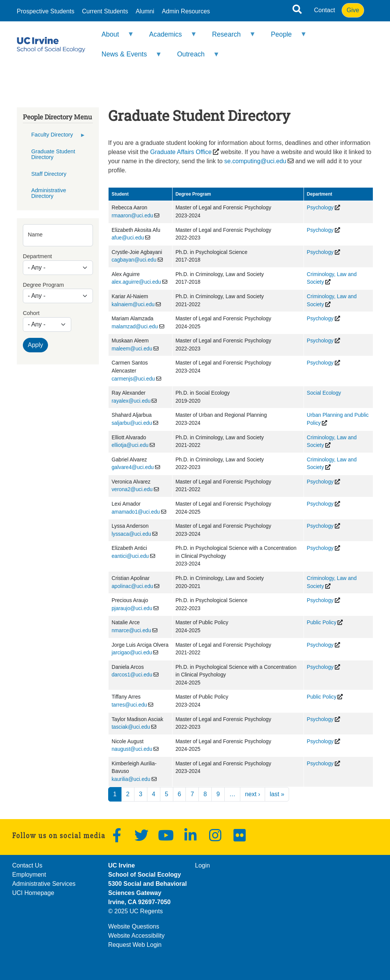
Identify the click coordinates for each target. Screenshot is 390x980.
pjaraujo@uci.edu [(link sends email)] (132, 608)
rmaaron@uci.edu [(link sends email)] (132, 216)
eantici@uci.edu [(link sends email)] (130, 556)
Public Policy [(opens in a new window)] (322, 623)
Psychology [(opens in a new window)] (320, 208)
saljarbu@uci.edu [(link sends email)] (132, 423)
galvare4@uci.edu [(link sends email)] (133, 467)
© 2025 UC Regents (135, 911)
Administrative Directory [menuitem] (49, 193)
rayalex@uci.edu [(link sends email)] (131, 401)
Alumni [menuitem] (145, 11)
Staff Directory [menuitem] (49, 174)
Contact (325, 10)
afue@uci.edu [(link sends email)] (128, 238)
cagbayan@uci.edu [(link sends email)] (134, 260)
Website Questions (134, 926)
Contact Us (27, 865)
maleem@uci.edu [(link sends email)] (132, 349)
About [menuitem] (113, 38)
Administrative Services (44, 884)
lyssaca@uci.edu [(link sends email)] (131, 534)
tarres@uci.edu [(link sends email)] (129, 705)
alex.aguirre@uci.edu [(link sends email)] (136, 282)
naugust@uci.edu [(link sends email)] (132, 749)
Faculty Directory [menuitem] (54, 137)
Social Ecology (324, 393)
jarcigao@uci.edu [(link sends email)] (132, 653)
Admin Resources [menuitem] (186, 11)
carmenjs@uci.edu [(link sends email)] (133, 379)
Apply (35, 345)
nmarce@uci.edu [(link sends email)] (131, 631)
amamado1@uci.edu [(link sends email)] (136, 512)
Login (202, 865)
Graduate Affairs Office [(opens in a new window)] (181, 152)
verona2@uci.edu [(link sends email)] (132, 489)
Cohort (31, 313)
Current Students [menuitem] (105, 11)
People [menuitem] (284, 38)
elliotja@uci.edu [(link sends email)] (130, 445)
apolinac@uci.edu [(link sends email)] (132, 586)
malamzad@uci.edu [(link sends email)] (135, 327)
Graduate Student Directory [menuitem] (53, 154)
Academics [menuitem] (168, 38)
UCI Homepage (33, 893)
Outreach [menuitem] (193, 57)
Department (37, 256)
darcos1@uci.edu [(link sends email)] (132, 675)
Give (353, 10)
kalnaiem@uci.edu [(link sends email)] (133, 304)
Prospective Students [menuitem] (46, 11)
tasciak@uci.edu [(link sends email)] (131, 727)
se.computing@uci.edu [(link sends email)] (255, 161)
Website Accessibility (136, 936)
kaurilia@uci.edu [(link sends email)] (131, 779)
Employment (29, 875)
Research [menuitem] (229, 38)
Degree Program (43, 285)
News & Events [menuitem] (127, 57)
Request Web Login (135, 945)
